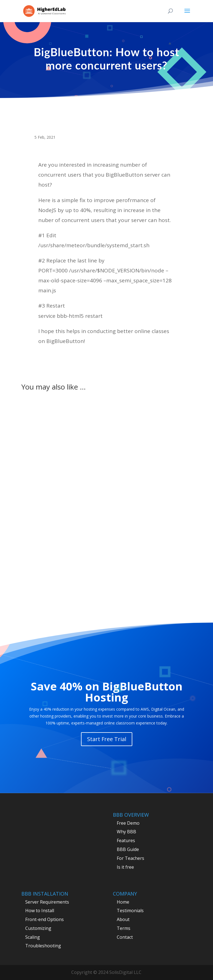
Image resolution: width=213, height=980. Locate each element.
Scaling (33, 937)
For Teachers (130, 858)
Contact (125, 937)
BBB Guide (128, 849)
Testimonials (130, 911)
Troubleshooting (43, 946)
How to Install (40, 911)
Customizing (38, 928)
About (123, 919)
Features (126, 840)
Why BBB (126, 832)
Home (123, 902)
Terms (124, 928)
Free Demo (128, 823)
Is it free (125, 867)
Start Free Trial (107, 739)
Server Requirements (47, 902)
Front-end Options (45, 919)
